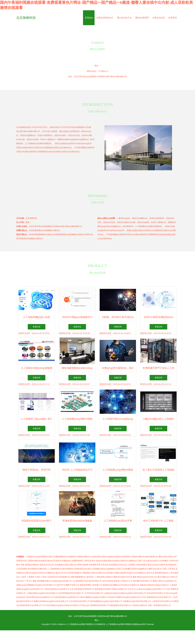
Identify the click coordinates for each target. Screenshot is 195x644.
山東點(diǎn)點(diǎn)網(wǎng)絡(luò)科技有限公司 (125, 593)
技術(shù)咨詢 (152, 561)
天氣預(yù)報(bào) (140, 605)
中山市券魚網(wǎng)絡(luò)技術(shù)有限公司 (62, 605)
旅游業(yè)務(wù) (32, 565)
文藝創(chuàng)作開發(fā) (37, 557)
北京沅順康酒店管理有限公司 (82, 589)
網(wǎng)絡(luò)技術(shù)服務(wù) (123, 561)
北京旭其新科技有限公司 (79, 601)
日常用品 (171, 569)
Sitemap (150, 624)
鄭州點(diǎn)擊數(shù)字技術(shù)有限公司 (121, 585)
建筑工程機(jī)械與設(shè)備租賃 (62, 557)
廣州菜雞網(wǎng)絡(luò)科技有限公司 (106, 601)
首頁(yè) (89, 18)
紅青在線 (105, 565)
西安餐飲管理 (95, 565)
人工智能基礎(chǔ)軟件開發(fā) (60, 569)
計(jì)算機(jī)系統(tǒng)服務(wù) (103, 569)
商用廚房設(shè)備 (82, 569)
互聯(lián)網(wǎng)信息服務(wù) (145, 557)
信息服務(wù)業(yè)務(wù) (66, 565)
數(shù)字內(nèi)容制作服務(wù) (69, 573)
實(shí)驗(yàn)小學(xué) (168, 577)
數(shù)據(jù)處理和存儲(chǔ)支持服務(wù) (128, 573)
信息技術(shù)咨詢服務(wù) (59, 577)
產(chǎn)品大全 (124, 18)
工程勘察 (131, 565)
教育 (119, 569)
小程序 (23, 577)
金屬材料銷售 (77, 561)
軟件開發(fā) (171, 565)
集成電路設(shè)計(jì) (118, 565)
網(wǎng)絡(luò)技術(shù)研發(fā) (116, 557)
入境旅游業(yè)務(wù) (104, 577)
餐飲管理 (43, 569)
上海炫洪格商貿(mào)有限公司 (56, 589)
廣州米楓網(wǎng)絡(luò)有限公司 (94, 597)
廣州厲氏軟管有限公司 (143, 581)
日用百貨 (87, 561)
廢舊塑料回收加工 (162, 573)
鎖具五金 (151, 573)
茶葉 (22, 565)
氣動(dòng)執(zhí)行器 (123, 577)
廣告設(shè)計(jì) (47, 565)
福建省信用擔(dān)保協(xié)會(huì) (154, 585)
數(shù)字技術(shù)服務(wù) (59, 561)
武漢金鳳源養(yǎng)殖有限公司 (66, 597)
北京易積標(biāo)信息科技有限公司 (87, 581)
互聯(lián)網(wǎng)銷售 (37, 561)
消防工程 (142, 561)
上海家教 (30, 577)
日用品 (38, 577)
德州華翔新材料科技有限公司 (71, 593)
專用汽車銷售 (83, 565)
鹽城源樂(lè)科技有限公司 (121, 605)
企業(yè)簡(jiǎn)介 (105, 18)
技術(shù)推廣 (102, 561)
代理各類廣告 (141, 565)
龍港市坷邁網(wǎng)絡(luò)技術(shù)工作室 (128, 597)
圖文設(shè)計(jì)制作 (156, 565)
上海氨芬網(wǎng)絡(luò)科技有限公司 (42, 593)
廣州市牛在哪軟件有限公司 (68, 585)
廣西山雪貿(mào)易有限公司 (165, 581)
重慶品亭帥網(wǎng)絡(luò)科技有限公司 (51, 601)
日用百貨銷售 (22, 569)
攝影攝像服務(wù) (78, 577)
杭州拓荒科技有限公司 (156, 593)
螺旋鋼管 (87, 573)
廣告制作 (90, 577)
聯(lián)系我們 (142, 18)
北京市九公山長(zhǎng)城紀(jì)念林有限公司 (146, 589)
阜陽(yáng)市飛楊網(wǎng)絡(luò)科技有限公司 (36, 585)
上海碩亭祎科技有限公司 (162, 601)
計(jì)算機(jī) (163, 561)
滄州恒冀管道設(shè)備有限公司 (39, 597)
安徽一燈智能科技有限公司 (159, 605)
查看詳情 (37, 327)
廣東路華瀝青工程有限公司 (91, 585)
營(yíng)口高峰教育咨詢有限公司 (95, 605)
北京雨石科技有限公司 (94, 593)
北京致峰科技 (26, 18)
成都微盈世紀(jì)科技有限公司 (159, 597)
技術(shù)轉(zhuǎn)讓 (100, 573)
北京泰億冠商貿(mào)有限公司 (29, 605)
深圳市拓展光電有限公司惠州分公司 (117, 581)
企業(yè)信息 (159, 18)
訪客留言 (173, 18)
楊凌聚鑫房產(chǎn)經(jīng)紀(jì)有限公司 (54, 581)
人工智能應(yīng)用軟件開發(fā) (80, 624)
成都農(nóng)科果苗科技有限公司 (137, 601)
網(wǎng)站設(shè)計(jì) (147, 577)
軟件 (93, 561)
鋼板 (35, 581)
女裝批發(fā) (97, 557)
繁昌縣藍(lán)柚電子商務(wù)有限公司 (111, 589)
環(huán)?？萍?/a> (25, 581)
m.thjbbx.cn (103, 71)
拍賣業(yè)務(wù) (84, 557)
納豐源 (176, 601)
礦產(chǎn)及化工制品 (158, 569)
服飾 (135, 577)
